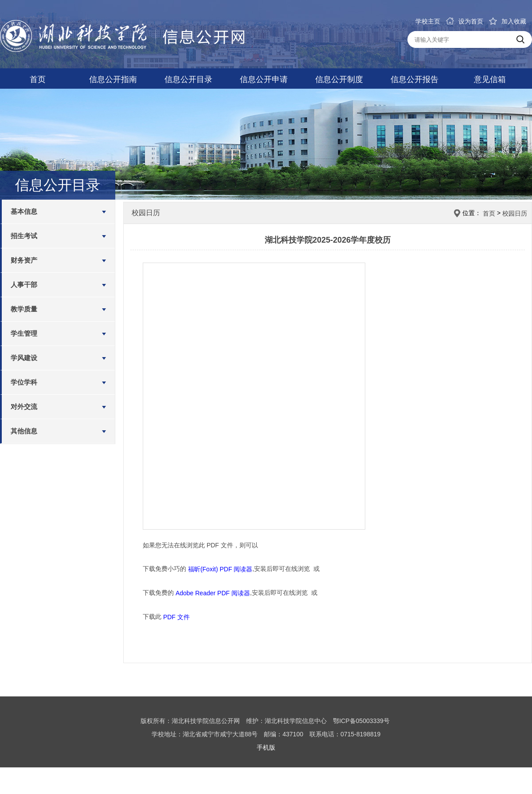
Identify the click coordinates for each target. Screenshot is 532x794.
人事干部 (24, 285)
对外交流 (24, 407)
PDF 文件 (176, 617)
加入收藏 (508, 21)
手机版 (266, 747)
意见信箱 (490, 79)
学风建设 (24, 358)
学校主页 (428, 21)
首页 (38, 79)
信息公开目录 (188, 79)
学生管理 (24, 333)
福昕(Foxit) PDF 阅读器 (220, 569)
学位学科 (24, 382)
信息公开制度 (339, 79)
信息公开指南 (113, 79)
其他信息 (24, 431)
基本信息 (24, 211)
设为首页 (465, 21)
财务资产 (24, 260)
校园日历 (515, 213)
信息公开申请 (264, 79)
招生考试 (24, 236)
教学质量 (24, 309)
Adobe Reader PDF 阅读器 (213, 593)
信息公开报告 (415, 79)
